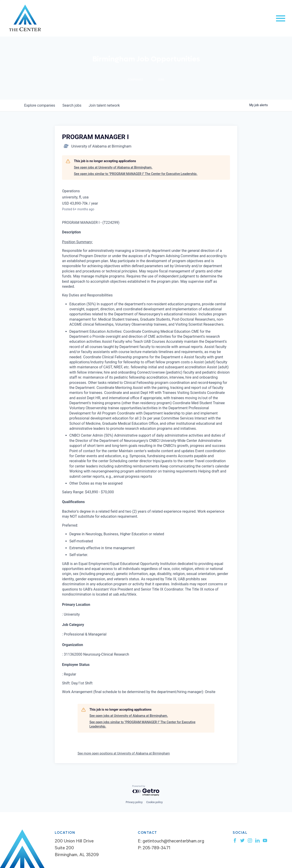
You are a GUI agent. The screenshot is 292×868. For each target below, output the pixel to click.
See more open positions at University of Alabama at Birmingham (124, 753)
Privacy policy (134, 802)
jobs (72, 105)
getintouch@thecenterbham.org (173, 842)
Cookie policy (154, 802)
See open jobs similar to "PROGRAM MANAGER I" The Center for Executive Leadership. (136, 174)
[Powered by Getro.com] (146, 791)
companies (40, 105)
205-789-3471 (156, 849)
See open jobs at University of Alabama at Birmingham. (113, 167)
